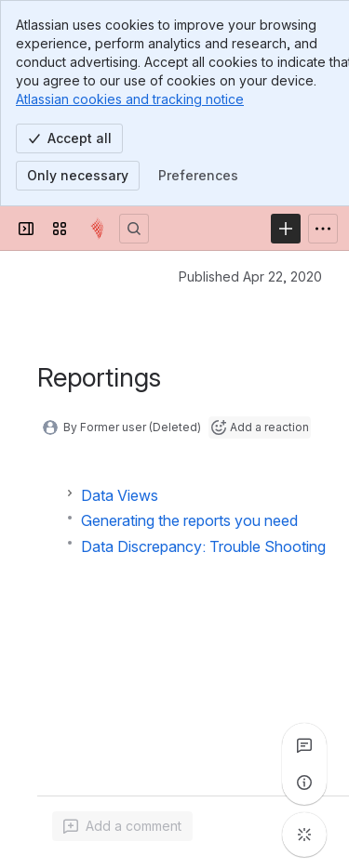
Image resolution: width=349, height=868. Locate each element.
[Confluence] (97, 229)
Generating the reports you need (189, 520)
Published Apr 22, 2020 (250, 276)
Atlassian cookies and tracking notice (130, 99)
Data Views (120, 495)
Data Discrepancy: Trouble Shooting (203, 546)
